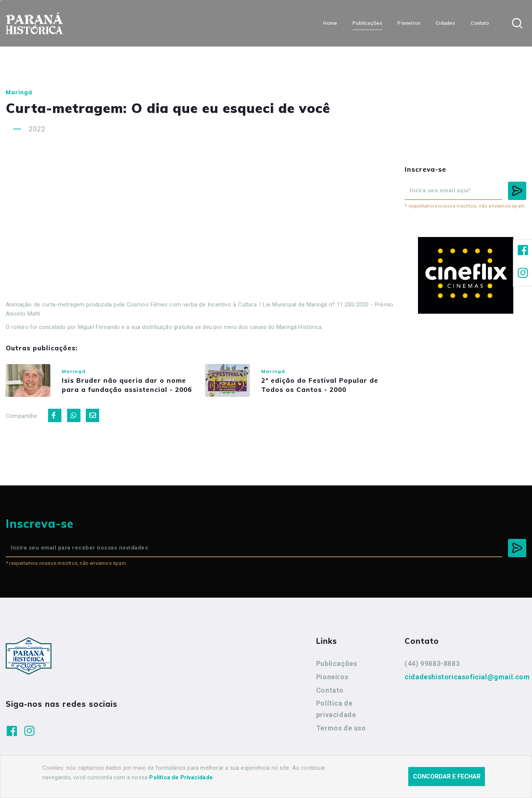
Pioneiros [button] (409, 23)
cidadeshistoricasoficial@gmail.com (467, 678)
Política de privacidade (336, 710)
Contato (330, 691)
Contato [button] (480, 23)
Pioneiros (332, 678)
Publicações (337, 664)
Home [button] (330, 23)
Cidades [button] (445, 23)
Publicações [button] (367, 23)
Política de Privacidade (181, 777)
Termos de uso (341, 728)
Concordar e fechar (447, 776)
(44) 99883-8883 (432, 664)
